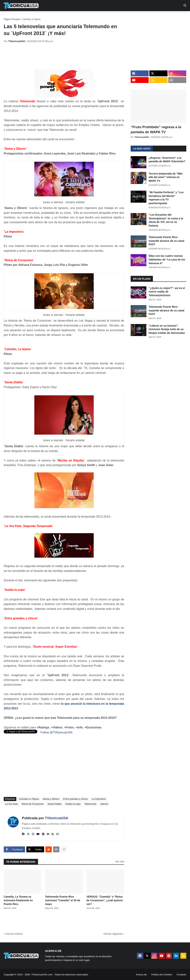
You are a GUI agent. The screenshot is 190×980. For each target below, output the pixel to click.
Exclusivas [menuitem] (121, 17)
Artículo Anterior (14, 934)
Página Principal (12, 19)
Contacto (181, 975)
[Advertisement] (71, 56)
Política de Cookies (162, 975)
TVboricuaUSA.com (42, 975)
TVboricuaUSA (57, 818)
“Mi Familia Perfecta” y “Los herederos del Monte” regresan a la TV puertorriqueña (166, 198)
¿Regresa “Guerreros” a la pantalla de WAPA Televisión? (167, 160)
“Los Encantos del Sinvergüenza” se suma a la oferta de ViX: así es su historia (166, 220)
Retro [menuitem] (140, 17)
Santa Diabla (54, 804)
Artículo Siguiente (113, 934)
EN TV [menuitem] (44, 17)
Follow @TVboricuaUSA (56, 732)
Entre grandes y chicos (76, 799)
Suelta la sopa (73, 804)
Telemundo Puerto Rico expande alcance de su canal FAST (166, 241)
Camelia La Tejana (31, 19)
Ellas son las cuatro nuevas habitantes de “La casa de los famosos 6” (167, 259)
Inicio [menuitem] (10, 17)
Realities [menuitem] (63, 17)
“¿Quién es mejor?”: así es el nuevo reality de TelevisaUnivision (167, 292)
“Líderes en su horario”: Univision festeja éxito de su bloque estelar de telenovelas (167, 329)
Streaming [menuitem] (100, 17)
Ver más (120, 862)
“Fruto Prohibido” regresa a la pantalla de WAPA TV (156, 129)
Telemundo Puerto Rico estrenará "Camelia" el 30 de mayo (63, 900)
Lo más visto (142, 149)
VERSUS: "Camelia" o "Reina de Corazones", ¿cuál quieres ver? (105, 900)
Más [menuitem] (153, 17)
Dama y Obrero (51, 799)
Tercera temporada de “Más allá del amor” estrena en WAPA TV (166, 177)
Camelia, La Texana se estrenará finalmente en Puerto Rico (18, 900)
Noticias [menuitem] (26, 17)
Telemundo (90, 804)
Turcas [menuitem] (81, 17)
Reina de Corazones (33, 804)
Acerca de (141, 975)
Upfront (104, 804)
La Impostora (99, 799)
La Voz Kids (11, 804)
